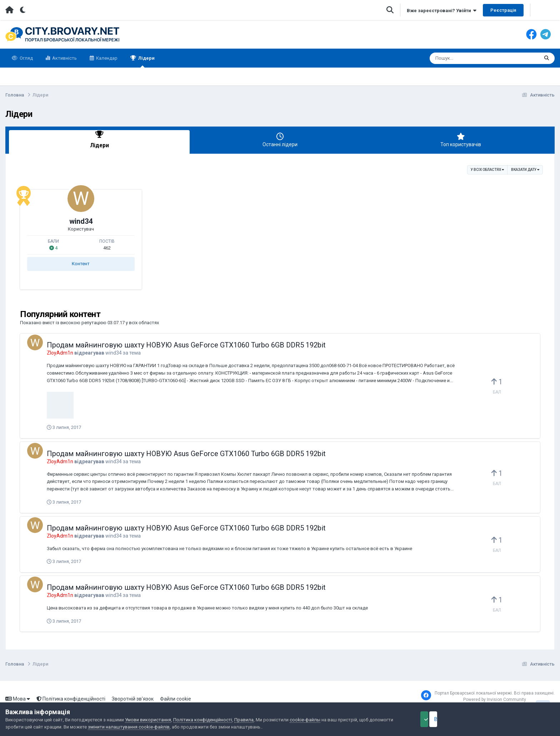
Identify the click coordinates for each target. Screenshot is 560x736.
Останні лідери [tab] (280, 140)
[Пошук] (471, 58)
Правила (244, 720)
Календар (106, 58)
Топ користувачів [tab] (461, 140)
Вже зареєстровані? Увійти (442, 11)
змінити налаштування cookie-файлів (129, 727)
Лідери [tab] (99, 140)
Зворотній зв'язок (133, 696)
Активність (64, 58)
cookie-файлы (305, 720)
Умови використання (148, 720)
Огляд (26, 58)
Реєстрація (503, 10)
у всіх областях (487, 167)
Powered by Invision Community (495, 697)
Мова (18, 696)
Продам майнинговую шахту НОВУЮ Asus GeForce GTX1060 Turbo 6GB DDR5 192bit (186, 343)
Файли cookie (176, 696)
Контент (81, 261)
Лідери (146, 61)
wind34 (81, 219)
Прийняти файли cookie (444, 719)
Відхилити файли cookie (519, 719)
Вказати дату (525, 167)
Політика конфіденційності (71, 696)
